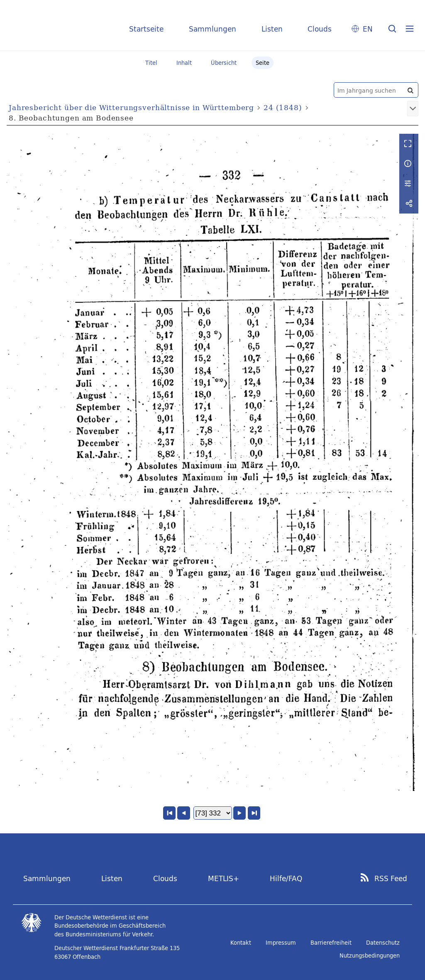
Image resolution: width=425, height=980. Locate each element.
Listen (272, 29)
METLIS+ (223, 878)
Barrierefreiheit (331, 943)
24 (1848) (283, 107)
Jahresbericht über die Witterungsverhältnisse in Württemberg (131, 107)
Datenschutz (383, 943)
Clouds (320, 29)
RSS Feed (391, 879)
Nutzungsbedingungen (370, 955)
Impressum (281, 943)
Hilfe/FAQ (286, 878)
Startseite (146, 29)
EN (368, 29)
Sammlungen (212, 29)
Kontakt (241, 943)
